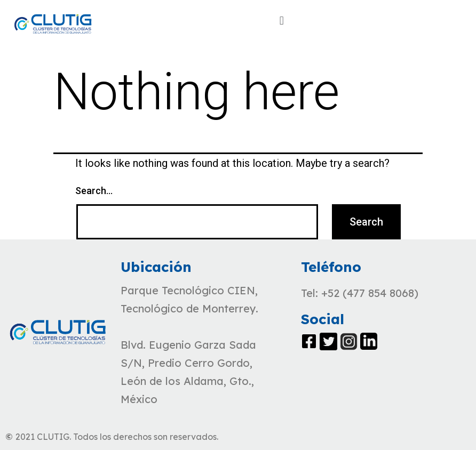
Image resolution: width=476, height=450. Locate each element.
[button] (281, 21)
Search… (94, 191)
